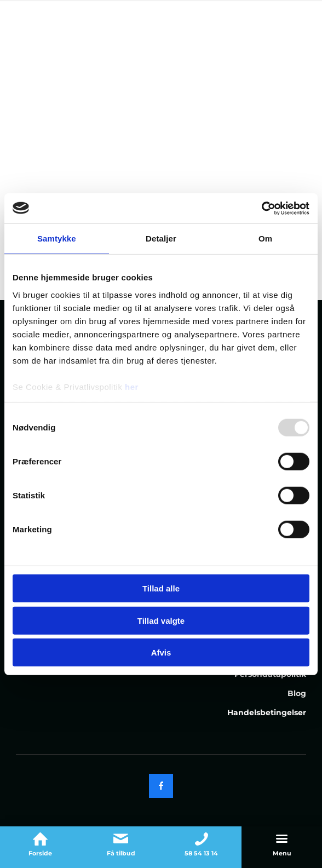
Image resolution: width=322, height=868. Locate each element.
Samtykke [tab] (57, 238)
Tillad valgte (161, 620)
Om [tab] (265, 238)
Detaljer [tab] (161, 238)
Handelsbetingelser (267, 712)
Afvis (161, 653)
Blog (297, 693)
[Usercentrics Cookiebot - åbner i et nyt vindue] (261, 208)
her (132, 386)
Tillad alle (161, 588)
